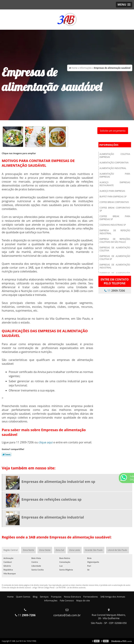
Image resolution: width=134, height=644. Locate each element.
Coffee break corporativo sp (115, 209)
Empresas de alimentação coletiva (115, 249)
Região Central (11, 550)
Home (10, 597)
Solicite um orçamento (113, 131)
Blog (35, 597)
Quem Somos (23, 597)
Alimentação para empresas (115, 175)
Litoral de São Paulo (118, 550)
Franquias (56, 597)
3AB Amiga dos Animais (113, 597)
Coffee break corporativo (114, 202)
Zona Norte (28, 550)
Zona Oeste (45, 550)
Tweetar (7, 454)
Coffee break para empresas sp (115, 218)
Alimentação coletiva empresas (115, 156)
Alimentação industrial (113, 168)
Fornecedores (91, 597)
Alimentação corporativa (114, 163)
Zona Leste (75, 550)
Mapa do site (83, 600)
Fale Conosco (67, 600)
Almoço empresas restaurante (115, 184)
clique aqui (46, 442)
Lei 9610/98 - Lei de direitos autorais (71, 588)
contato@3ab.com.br (67, 615)
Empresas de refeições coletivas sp (51, 499)
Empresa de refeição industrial (115, 232)
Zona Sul (60, 550)
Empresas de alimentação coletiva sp (115, 258)
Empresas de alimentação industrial (115, 266)
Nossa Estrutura (72, 597)
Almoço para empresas (112, 191)
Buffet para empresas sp (113, 197)
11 (115, 291)
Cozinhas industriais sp (113, 225)
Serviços (44, 597)
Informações (109, 145)
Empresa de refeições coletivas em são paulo (115, 240)
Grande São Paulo (94, 550)
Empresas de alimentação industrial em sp (58, 482)
